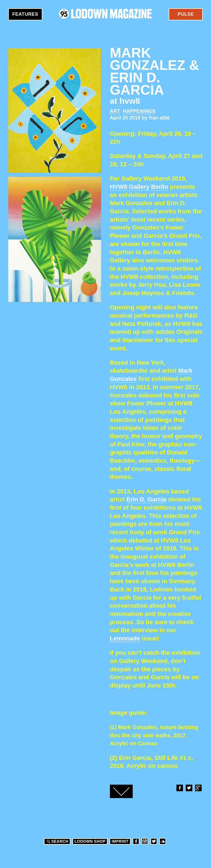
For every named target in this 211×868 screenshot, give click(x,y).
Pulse (186, 14)
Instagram (145, 841)
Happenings (139, 111)
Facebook (179, 788)
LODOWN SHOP (90, 841)
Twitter (189, 788)
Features (25, 14)
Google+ (198, 788)
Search (57, 841)
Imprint (120, 841)
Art (115, 111)
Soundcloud (163, 841)
